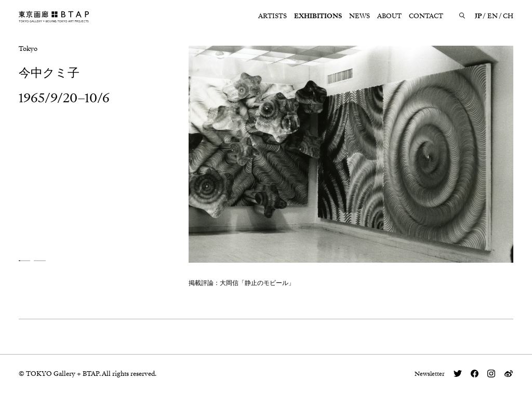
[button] (25, 260)
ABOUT (389, 16)
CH (508, 16)
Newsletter (430, 374)
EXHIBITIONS (318, 16)
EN (493, 16)
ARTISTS (272, 16)
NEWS (360, 16)
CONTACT (426, 16)
